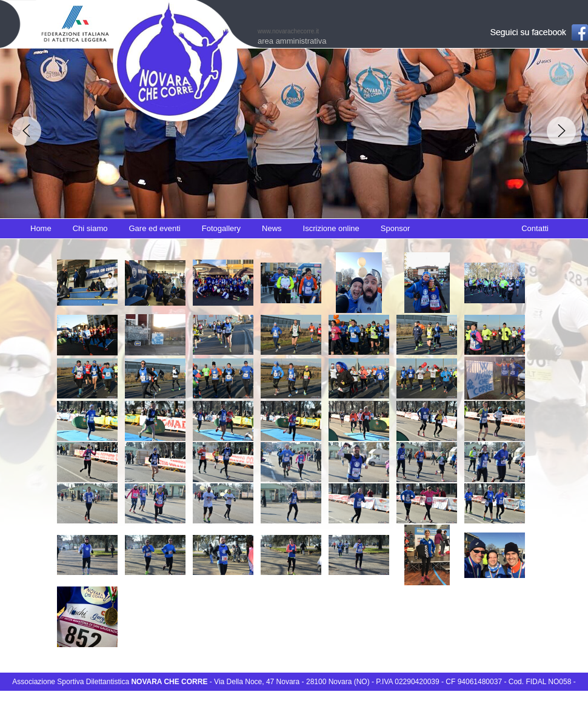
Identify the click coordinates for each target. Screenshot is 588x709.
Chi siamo (90, 228)
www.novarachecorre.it (288, 31)
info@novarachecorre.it (294, 700)
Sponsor (395, 228)
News (272, 228)
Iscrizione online (331, 228)
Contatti (535, 228)
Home (41, 228)
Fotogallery (221, 228)
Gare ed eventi (154, 228)
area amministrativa (292, 41)
